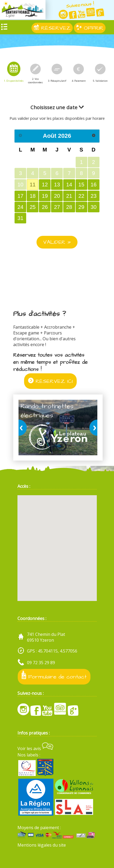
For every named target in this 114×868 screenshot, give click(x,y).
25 (33, 207)
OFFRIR (90, 28)
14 (69, 185)
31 (20, 218)
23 (93, 196)
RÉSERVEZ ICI (50, 381)
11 (33, 185)
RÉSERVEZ (52, 28)
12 (45, 185)
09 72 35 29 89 (41, 663)
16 (93, 185)
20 (57, 196)
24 (20, 207)
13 (57, 185)
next (92, 428)
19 (45, 196)
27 (57, 207)
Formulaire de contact (54, 676)
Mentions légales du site (42, 845)
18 (33, 196)
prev (24, 428)
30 (93, 207)
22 (81, 196)
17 (20, 196)
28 (69, 207)
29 (81, 207)
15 (81, 185)
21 (69, 196)
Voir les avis (35, 748)
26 (45, 207)
